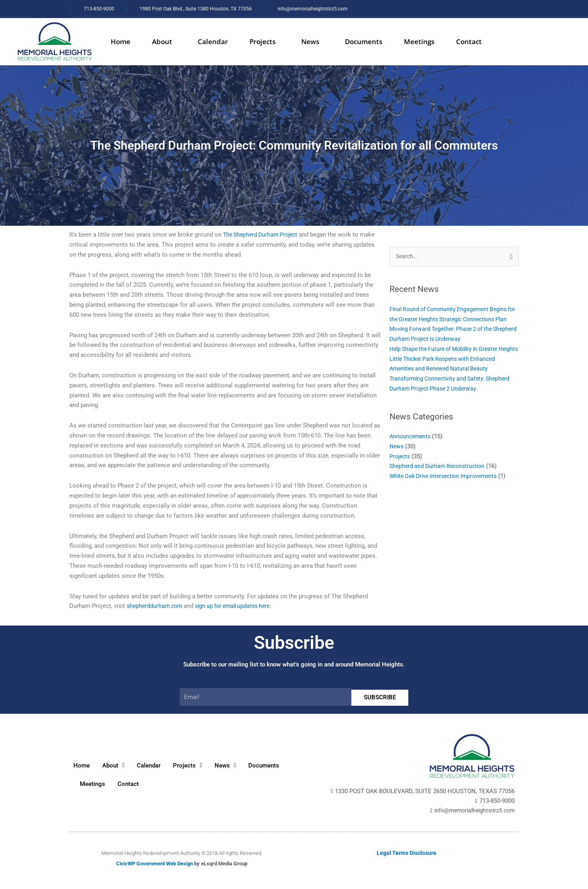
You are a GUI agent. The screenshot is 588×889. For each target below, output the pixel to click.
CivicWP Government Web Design (154, 864)
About (164, 42)
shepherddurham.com (156, 606)
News (312, 42)
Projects (265, 42)
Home (121, 42)
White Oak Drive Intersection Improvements (448, 496)
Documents (364, 42)
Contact (469, 42)
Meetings (419, 42)
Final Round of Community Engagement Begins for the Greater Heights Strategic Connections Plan (452, 320)
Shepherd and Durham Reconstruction (440, 486)
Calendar (213, 42)
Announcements (411, 457)
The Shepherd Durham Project (263, 235)
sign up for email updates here (238, 606)
